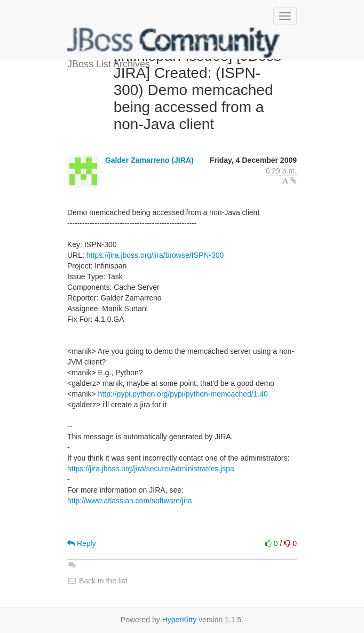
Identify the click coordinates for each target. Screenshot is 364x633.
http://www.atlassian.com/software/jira (129, 501)
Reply (82, 543)
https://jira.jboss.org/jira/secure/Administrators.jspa (151, 469)
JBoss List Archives (174, 43)
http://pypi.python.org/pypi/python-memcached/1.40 (183, 394)
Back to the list (97, 581)
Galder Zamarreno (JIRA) (149, 160)
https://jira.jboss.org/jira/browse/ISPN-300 (155, 255)
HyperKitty (180, 620)
